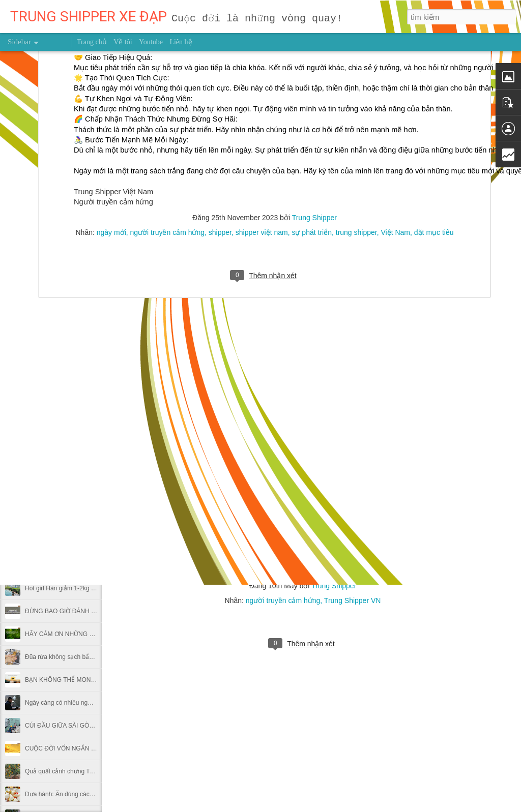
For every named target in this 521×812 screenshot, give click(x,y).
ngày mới (111, 58)
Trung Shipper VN (353, 600)
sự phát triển (311, 58)
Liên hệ (181, 42)
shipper (220, 58)
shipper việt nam (262, 58)
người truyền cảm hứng (168, 58)
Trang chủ (92, 42)
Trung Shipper (334, 586)
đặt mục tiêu (434, 58)
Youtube (151, 42)
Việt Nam (395, 58)
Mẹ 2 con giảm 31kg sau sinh (65, 543)
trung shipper (356, 58)
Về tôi (123, 42)
